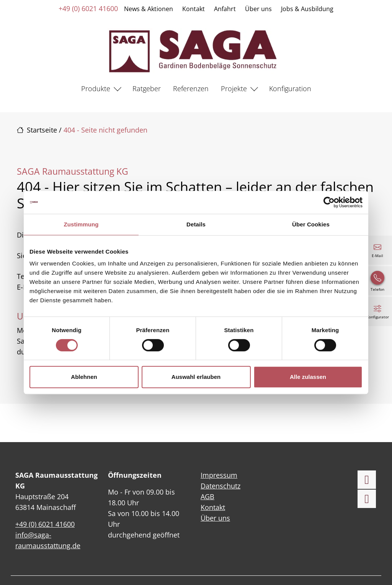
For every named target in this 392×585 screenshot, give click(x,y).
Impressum (219, 475)
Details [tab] (196, 224)
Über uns (258, 9)
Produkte (96, 88)
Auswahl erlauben (196, 377)
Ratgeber (147, 88)
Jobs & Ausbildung (307, 9)
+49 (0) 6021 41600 (88, 8)
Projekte (234, 88)
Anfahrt (225, 9)
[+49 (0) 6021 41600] (377, 281)
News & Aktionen (149, 9)
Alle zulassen (308, 377)
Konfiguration (290, 88)
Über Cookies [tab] (311, 224)
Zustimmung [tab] (81, 224)
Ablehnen (84, 377)
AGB (207, 497)
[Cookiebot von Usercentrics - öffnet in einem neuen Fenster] (329, 202)
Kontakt (194, 9)
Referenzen (191, 88)
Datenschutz (220, 486)
